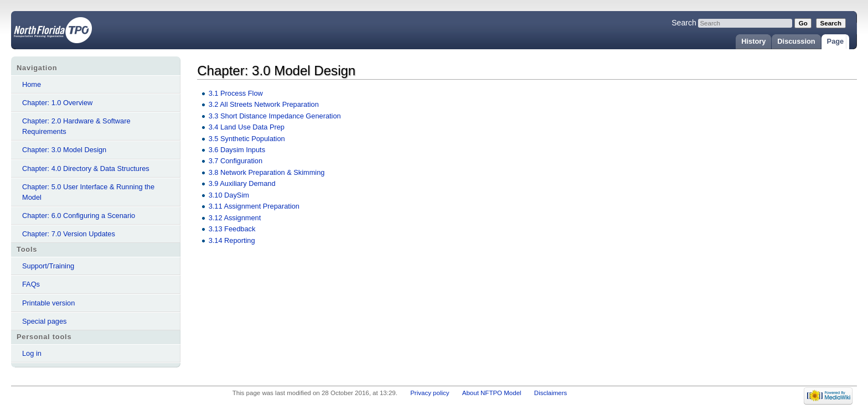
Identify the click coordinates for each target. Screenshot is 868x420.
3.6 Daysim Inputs (237, 150)
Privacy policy (430, 393)
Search (684, 23)
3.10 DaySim (229, 195)
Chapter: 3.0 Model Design (64, 150)
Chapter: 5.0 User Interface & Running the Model (88, 192)
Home (32, 84)
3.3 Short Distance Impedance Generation (275, 116)
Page (836, 41)
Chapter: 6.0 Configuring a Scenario (79, 216)
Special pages (44, 321)
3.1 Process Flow (236, 93)
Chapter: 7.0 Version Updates (69, 234)
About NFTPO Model (492, 393)
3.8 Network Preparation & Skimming (267, 172)
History (753, 41)
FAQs (31, 284)
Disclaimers (551, 393)
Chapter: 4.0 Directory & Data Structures (86, 168)
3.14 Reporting (232, 240)
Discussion (796, 41)
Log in (32, 353)
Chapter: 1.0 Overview (57, 103)
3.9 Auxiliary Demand (242, 183)
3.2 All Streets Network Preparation (264, 104)
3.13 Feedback (232, 229)
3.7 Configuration (236, 161)
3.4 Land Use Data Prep (247, 127)
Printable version (48, 303)
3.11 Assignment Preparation (254, 206)
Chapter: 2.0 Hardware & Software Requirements (76, 126)
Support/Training (48, 266)
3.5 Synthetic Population (247, 139)
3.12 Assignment (235, 218)
